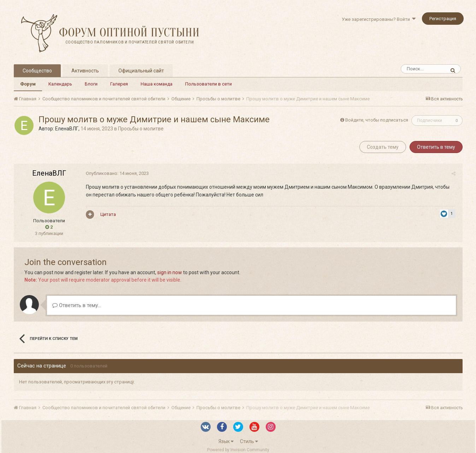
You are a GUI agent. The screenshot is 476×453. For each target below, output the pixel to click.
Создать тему (383, 147)
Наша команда (157, 84)
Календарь (60, 84)
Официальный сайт (141, 71)
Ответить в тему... (77, 305)
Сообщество (37, 71)
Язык (226, 441)
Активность (85, 71)
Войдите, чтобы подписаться (377, 120)
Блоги (91, 84)
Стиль (249, 441)
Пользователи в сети (208, 84)
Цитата (107, 214)
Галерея (119, 84)
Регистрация (443, 19)
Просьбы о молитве (141, 129)
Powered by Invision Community (238, 450)
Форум (28, 84)
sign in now (170, 272)
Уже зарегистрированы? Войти (379, 19)
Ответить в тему (436, 147)
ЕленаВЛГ (67, 129)
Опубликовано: (116, 173)
